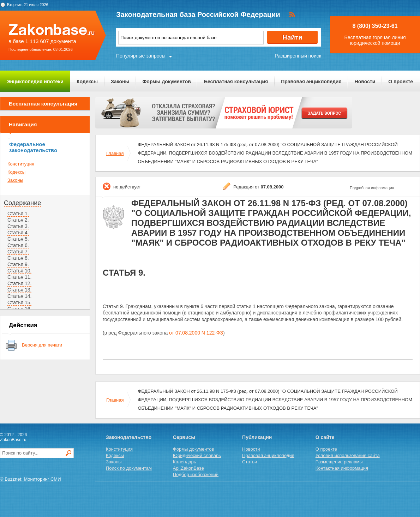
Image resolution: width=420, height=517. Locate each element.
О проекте (401, 82)
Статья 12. (19, 283)
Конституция (21, 164)
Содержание (22, 203)
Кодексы (87, 82)
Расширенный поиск (298, 56)
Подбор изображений (196, 474)
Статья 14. (19, 296)
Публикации (257, 437)
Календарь (185, 462)
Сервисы (184, 437)
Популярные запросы (141, 56)
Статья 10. (19, 271)
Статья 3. (18, 226)
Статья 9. (18, 264)
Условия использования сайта (348, 455)
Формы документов (167, 82)
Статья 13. (19, 290)
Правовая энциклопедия (311, 82)
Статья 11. (19, 277)
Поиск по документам (129, 468)
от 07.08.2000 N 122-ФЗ (196, 333)
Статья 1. (18, 214)
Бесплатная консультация (236, 82)
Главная (115, 153)
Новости (365, 82)
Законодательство (129, 437)
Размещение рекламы (339, 462)
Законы (120, 82)
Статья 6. (18, 245)
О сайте (325, 437)
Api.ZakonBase (188, 468)
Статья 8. (18, 258)
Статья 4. (18, 233)
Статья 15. (19, 302)
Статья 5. (18, 239)
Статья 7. (18, 252)
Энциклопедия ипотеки (35, 82)
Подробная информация (372, 188)
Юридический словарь (197, 455)
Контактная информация (342, 468)
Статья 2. (18, 220)
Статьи (250, 462)
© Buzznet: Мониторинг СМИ (31, 479)
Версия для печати (42, 345)
